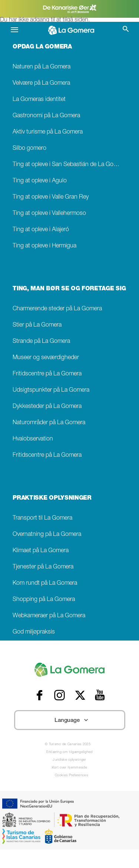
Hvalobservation (33, 439)
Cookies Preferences (71, 776)
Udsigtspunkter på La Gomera (51, 390)
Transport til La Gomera (42, 518)
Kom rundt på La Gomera (45, 583)
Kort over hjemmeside (69, 768)
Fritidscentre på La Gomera (47, 374)
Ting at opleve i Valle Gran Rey (51, 197)
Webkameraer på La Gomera (49, 616)
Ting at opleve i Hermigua (44, 246)
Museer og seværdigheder (46, 358)
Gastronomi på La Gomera (46, 116)
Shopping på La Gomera (44, 600)
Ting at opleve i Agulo (40, 181)
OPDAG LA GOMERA (42, 47)
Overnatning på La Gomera (47, 535)
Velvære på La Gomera (41, 83)
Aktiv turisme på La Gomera (48, 132)
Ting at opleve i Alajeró (41, 230)
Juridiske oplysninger (69, 760)
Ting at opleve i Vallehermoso (49, 214)
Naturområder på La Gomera (49, 423)
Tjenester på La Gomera (43, 567)
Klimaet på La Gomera (41, 551)
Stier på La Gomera (37, 325)
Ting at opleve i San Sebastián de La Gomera (69, 165)
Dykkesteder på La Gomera (47, 407)
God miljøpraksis (34, 632)
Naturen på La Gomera (42, 67)
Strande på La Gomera (41, 342)
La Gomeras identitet (39, 100)
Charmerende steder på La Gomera (57, 309)
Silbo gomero (29, 148)
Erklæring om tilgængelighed (69, 752)
